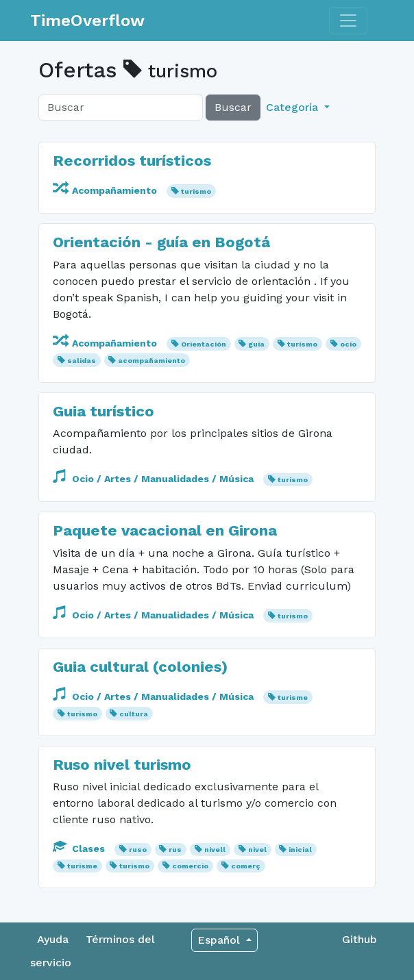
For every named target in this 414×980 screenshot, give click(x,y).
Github (360, 939)
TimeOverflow (87, 21)
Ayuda (53, 939)
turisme (293, 698)
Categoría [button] (294, 107)
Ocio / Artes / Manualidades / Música (155, 479)
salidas (82, 361)
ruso (138, 850)
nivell (215, 850)
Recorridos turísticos (132, 160)
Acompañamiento (106, 190)
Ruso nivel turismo (122, 764)
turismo (196, 191)
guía (256, 344)
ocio (348, 344)
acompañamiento (151, 361)
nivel (257, 850)
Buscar (233, 107)
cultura (134, 714)
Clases (80, 849)
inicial (300, 850)
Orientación (204, 344)
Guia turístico (103, 411)
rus (175, 850)
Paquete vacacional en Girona (165, 530)
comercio (190, 866)
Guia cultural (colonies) (140, 666)
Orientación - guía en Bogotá (161, 242)
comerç (246, 866)
